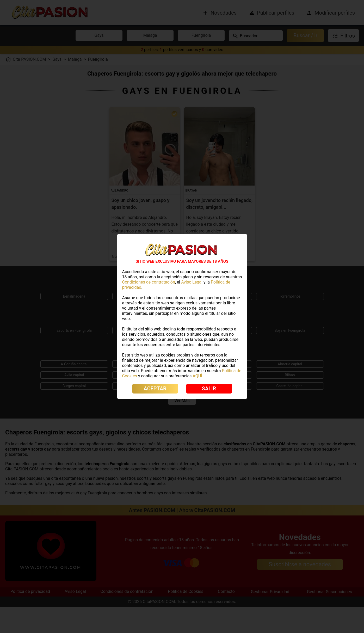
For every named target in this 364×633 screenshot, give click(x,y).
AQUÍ (197, 376)
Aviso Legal (192, 282)
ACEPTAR (155, 389)
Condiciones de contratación (149, 282)
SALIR (209, 389)
